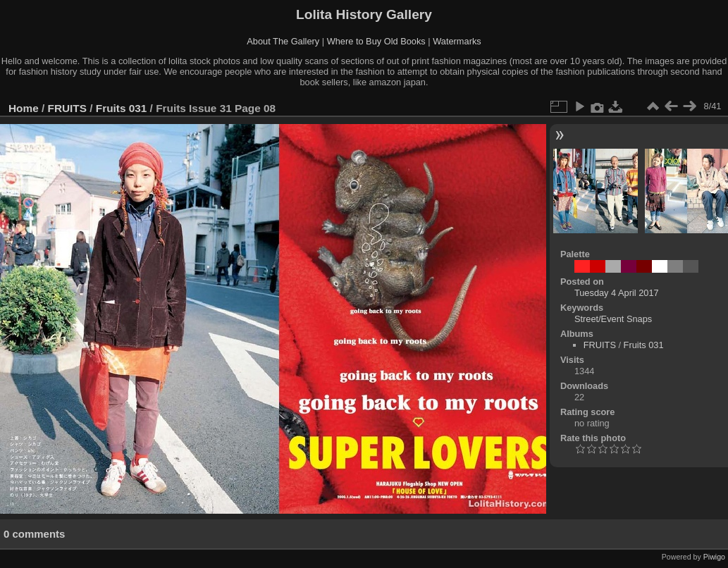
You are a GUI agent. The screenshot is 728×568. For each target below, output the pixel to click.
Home (24, 108)
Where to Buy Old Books (376, 41)
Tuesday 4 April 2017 (617, 293)
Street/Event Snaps (613, 319)
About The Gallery (283, 41)
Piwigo (714, 557)
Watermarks (457, 41)
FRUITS (67, 108)
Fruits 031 (122, 108)
